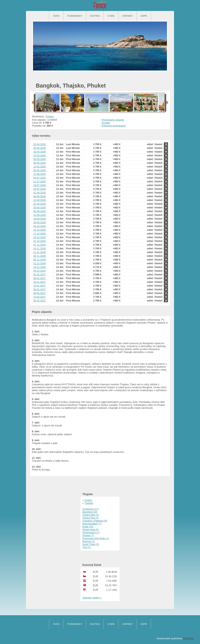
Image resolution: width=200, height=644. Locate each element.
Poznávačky (75, 16)
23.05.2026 (39, 155)
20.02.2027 (39, 301)
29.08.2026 (39, 208)
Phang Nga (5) (91, 530)
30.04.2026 (39, 148)
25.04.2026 (39, 144)
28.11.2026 (39, 256)
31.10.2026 (39, 241)
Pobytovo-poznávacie (114, 126)
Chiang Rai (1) (91, 518)
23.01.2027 (39, 286)
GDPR (144, 16)
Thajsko (50, 116)
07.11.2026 (39, 245)
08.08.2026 (39, 196)
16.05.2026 (39, 152)
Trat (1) (86, 547)
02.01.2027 (39, 275)
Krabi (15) (88, 527)
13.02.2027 (39, 297)
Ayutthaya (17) (91, 509)
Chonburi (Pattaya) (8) (95, 521)
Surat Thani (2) (91, 544)
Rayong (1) (89, 541)
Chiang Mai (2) (91, 515)
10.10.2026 (39, 230)
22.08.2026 (39, 204)
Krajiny (88, 500)
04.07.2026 (39, 178)
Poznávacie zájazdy (113, 120)
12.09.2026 (39, 215)
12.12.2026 (39, 263)
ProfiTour (189, 638)
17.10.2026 (39, 234)
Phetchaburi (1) (91, 532)
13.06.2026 (39, 167)
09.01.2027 (39, 278)
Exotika (95, 16)
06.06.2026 (39, 163)
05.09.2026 (39, 211)
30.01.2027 (39, 289)
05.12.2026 (39, 260)
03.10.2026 (39, 226)
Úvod (56, 16)
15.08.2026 (39, 200)
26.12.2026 (39, 271)
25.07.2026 (39, 189)
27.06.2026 (39, 174)
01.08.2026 (39, 193)
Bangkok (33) (90, 512)
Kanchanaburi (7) (92, 524)
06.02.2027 (39, 293)
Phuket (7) (88, 535)
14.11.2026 (39, 248)
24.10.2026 (39, 237)
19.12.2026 (39, 267)
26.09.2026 (39, 222)
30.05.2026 (39, 159)
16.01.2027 (39, 282)
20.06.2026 (39, 170)
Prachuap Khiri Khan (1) (96, 538)
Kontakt (128, 16)
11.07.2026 (39, 181)
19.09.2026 (39, 219)
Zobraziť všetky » (92, 598)
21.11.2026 (39, 252)
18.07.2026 (39, 185)
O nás (111, 16)
